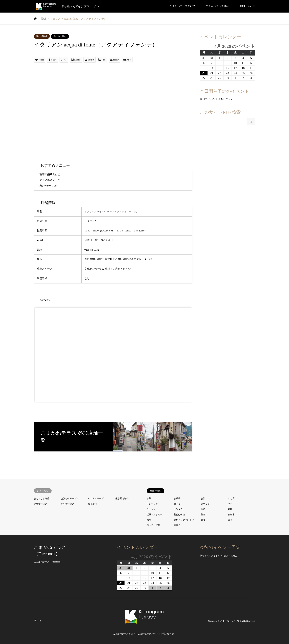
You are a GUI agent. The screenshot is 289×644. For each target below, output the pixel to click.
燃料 (230, 509)
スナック (205, 504)
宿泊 (203, 509)
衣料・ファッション (184, 520)
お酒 (203, 498)
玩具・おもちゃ (154, 515)
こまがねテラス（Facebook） (48, 562)
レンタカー (179, 509)
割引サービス (68, 504)
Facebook (35, 621)
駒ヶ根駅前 (42, 36)
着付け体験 (179, 515)
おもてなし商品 (42, 498)
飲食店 (177, 525)
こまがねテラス (228, 621)
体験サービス (41, 504)
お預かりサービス (70, 498)
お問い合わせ (247, 6)
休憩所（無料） (123, 498)
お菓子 (177, 498)
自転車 (231, 515)
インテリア (152, 504)
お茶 (149, 498)
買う (203, 520)
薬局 (149, 520)
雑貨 (230, 520)
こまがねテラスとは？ (182, 6)
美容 (203, 515)
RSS (40, 621)
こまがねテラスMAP (217, 6)
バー (230, 504)
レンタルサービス (97, 498)
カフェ (177, 504)
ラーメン (151, 509)
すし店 (231, 498)
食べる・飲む (60, 36)
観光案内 (93, 504)
